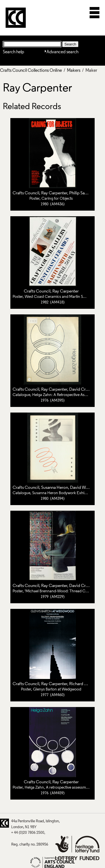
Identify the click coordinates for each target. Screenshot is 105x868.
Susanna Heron (55, 488)
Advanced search (62, 52)
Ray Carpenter (54, 193)
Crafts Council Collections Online (31, 71)
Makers (74, 71)
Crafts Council (26, 193)
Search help (13, 52)
